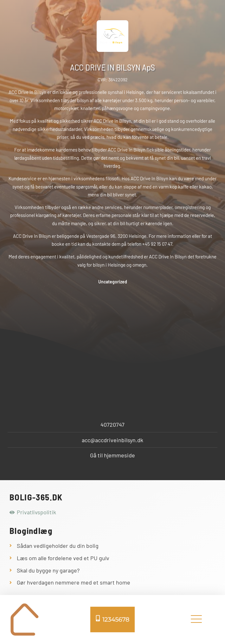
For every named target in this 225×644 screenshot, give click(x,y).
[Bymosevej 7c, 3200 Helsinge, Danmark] (113, 352)
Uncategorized (113, 282)
